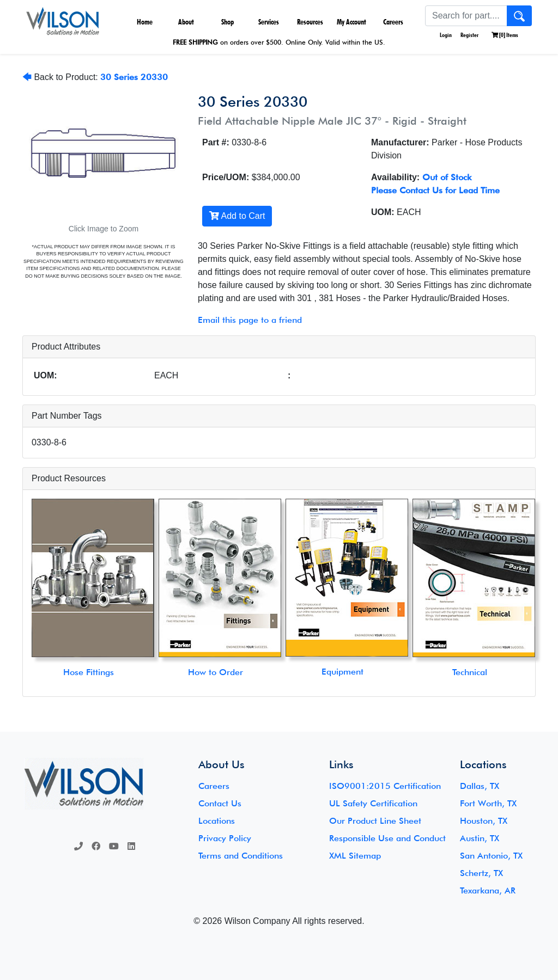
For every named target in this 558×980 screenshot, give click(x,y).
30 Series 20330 (134, 77)
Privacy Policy (225, 838)
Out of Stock (447, 177)
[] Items (505, 35)
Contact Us (220, 803)
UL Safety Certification (373, 803)
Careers (393, 22)
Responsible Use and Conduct (387, 838)
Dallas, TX (480, 786)
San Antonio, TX (491, 856)
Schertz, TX (481, 873)
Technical (470, 672)
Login (445, 35)
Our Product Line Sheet (375, 821)
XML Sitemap (355, 856)
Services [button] (269, 22)
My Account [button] (351, 22)
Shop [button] (228, 22)
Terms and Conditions (241, 856)
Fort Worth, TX (488, 803)
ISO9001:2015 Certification (385, 786)
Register (469, 35)
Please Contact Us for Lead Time (435, 190)
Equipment (342, 672)
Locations (217, 821)
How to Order (216, 672)
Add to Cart (237, 216)
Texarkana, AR (488, 890)
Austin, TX (480, 838)
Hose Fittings (89, 672)
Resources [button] (310, 22)
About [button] (186, 22)
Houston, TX (484, 821)
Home (145, 22)
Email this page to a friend (250, 320)
